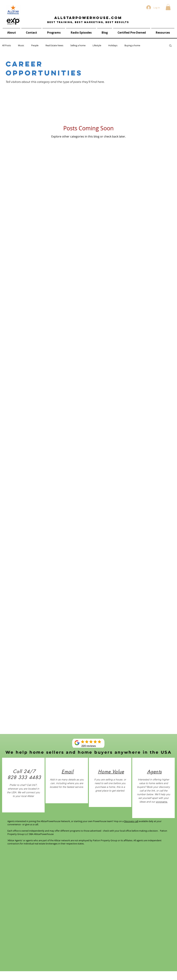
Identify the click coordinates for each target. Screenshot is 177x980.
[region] (23, 785)
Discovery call (131, 821)
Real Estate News (54, 45)
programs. (162, 802)
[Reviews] (88, 743)
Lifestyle (97, 45)
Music (21, 45)
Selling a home (78, 45)
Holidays (113, 45)
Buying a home (132, 45)
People (35, 45)
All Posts (7, 45)
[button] (168, 7)
